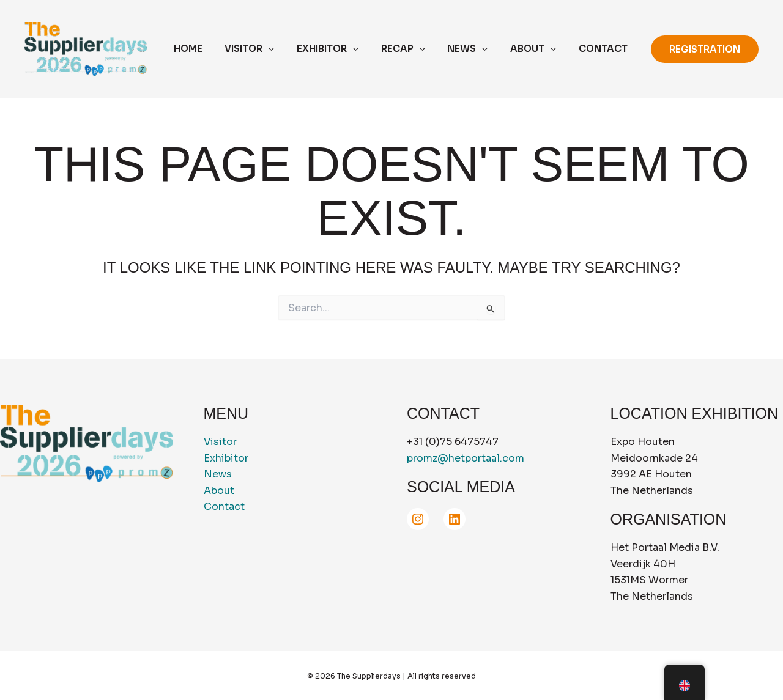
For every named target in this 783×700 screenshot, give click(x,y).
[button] (705, 49)
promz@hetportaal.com (466, 458)
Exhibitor (226, 458)
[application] (291, 50)
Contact (224, 507)
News (218, 474)
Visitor (220, 442)
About (219, 491)
